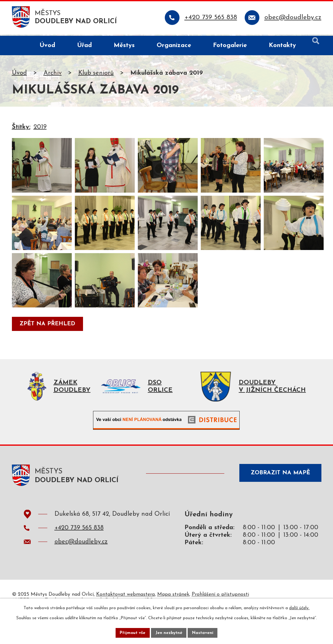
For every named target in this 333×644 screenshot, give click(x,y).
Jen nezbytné (169, 633)
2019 (40, 128)
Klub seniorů (96, 74)
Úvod (19, 74)
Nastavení (204, 633)
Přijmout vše (132, 633)
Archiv (53, 74)
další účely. (299, 607)
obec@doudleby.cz (81, 570)
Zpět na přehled (48, 350)
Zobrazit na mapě (278, 502)
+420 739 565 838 (79, 556)
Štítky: (21, 128)
